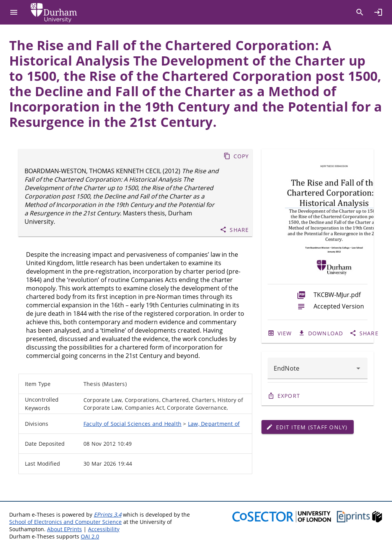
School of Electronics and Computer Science (65, 522)
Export (289, 396)
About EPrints (65, 529)
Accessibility (104, 529)
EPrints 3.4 (108, 515)
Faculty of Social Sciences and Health (132, 424)
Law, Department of (214, 424)
